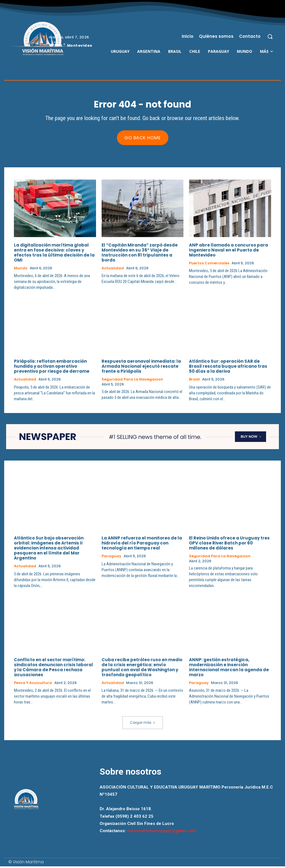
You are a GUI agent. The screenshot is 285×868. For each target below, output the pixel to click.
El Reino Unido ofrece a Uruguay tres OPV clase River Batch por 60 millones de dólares (229, 545)
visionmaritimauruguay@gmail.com (161, 832)
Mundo (21, 270)
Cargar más (143, 724)
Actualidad (113, 270)
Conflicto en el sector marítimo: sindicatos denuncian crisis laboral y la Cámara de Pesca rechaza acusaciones (53, 669)
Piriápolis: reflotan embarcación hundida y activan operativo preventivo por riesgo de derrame (52, 368)
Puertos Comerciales (209, 265)
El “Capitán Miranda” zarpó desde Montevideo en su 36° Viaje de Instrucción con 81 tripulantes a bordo (140, 254)
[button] (270, 36)
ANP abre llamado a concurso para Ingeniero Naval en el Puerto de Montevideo (229, 251)
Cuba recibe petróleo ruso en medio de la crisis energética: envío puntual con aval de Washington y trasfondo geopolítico (142, 669)
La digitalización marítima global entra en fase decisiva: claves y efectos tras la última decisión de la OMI (54, 254)
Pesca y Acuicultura (33, 685)
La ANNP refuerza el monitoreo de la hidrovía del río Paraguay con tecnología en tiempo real (142, 545)
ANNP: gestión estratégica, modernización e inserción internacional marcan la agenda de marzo (229, 669)
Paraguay (111, 558)
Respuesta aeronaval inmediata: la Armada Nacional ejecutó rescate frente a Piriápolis (141, 368)
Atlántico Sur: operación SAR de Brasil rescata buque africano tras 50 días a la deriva (228, 368)
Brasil (194, 381)
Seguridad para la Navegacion (132, 381)
